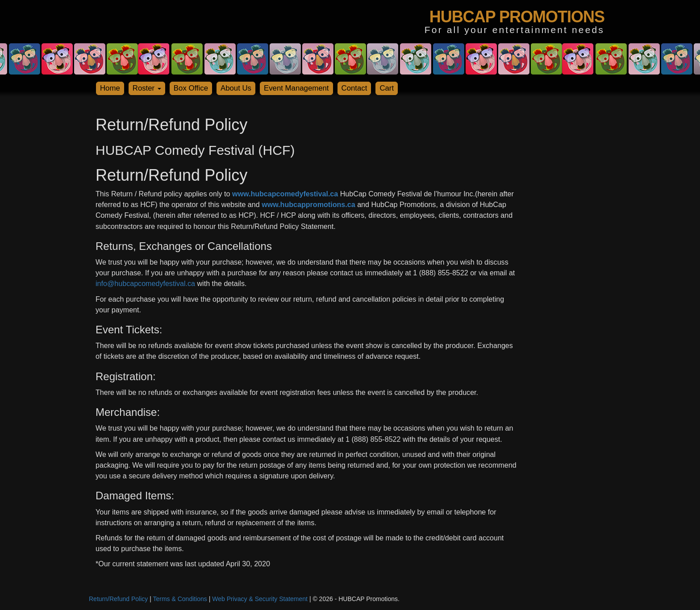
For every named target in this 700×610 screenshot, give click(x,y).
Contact (354, 88)
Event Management (296, 88)
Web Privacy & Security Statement (260, 599)
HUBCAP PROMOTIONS (517, 17)
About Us (236, 88)
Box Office (191, 88)
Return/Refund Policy (118, 599)
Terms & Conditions (180, 599)
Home (110, 88)
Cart (387, 88)
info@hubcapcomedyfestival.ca (145, 283)
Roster (147, 88)
